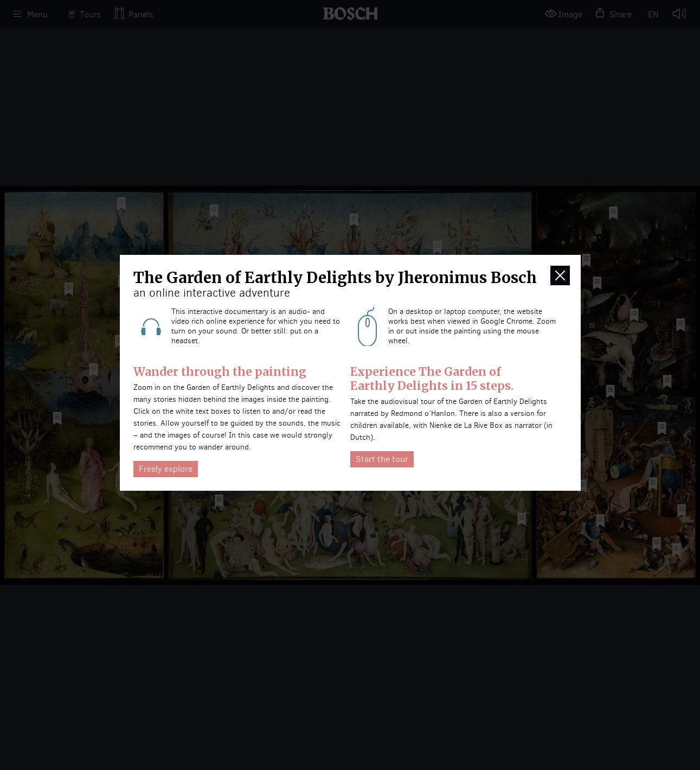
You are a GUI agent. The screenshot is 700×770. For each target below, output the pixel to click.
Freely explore (166, 469)
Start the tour (382, 459)
